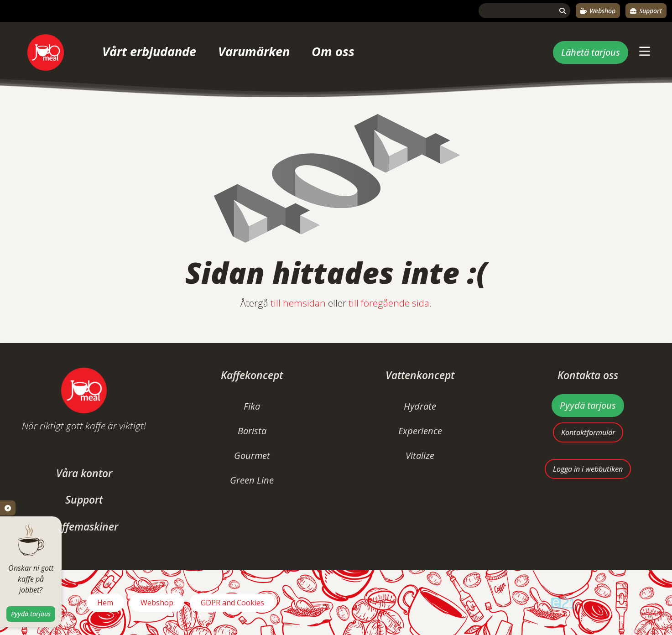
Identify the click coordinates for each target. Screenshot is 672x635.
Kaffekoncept (252, 375)
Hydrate (420, 406)
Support (646, 11)
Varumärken (254, 51)
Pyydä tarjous (588, 405)
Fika (252, 406)
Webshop (598, 11)
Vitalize (420, 455)
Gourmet (252, 455)
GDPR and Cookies (232, 603)
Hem (105, 603)
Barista (252, 431)
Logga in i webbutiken (588, 469)
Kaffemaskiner (84, 527)
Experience (420, 431)
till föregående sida (389, 303)
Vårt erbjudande (149, 51)
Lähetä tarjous (591, 52)
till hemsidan (298, 303)
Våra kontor (84, 473)
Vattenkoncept (420, 375)
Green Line (252, 480)
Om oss (333, 51)
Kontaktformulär (588, 432)
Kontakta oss (588, 375)
